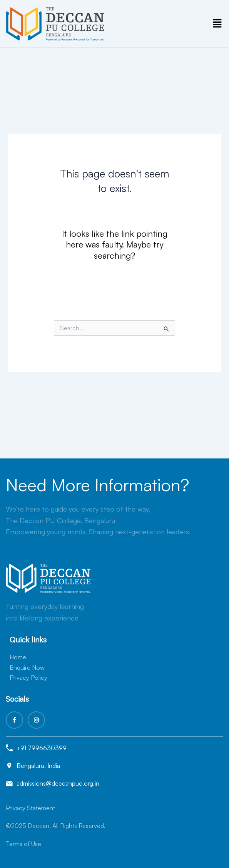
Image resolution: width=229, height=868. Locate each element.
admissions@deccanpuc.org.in (58, 783)
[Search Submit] (166, 329)
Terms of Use (23, 844)
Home (18, 657)
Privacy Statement (30, 808)
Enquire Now (27, 667)
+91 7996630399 (42, 748)
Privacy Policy (28, 677)
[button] (217, 24)
